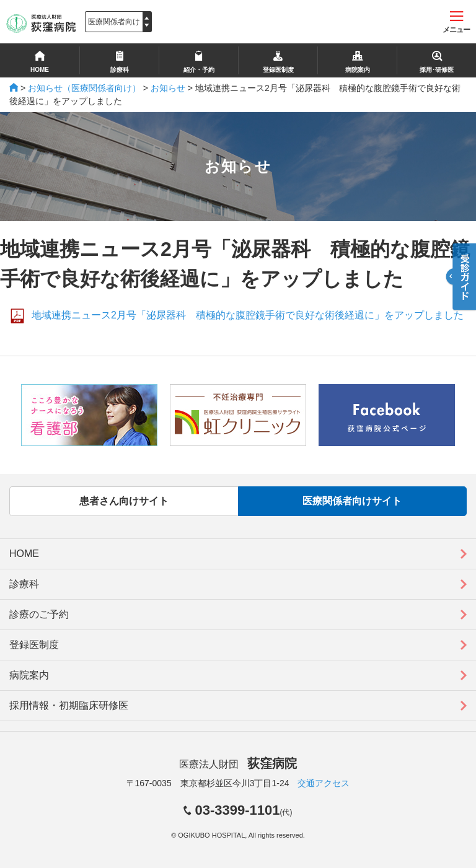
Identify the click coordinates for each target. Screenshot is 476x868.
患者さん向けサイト (124, 501)
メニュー (456, 23)
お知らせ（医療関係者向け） (84, 88)
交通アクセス (324, 783)
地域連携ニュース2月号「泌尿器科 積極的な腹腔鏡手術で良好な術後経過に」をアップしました (248, 315)
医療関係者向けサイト (352, 501)
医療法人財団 (238, 764)
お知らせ (168, 88)
